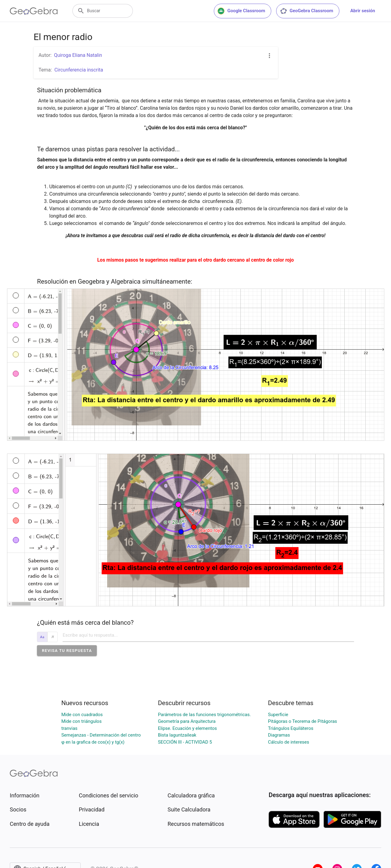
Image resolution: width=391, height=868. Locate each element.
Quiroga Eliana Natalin (78, 55)
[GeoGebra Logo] (34, 11)
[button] (67, 651)
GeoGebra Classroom (307, 11)
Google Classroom (241, 11)
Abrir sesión (363, 11)
